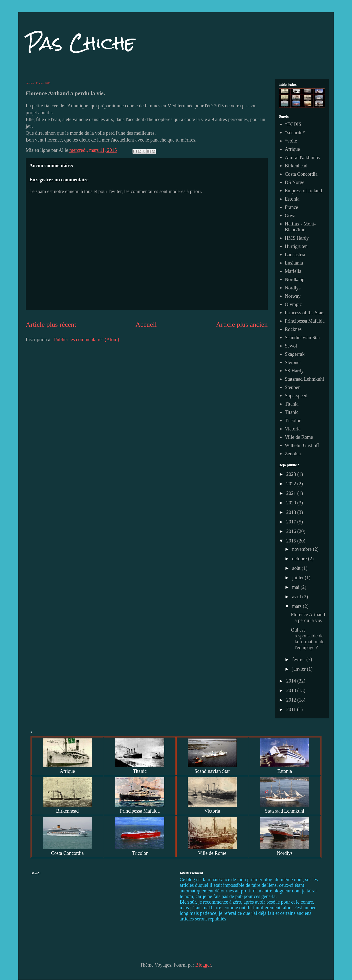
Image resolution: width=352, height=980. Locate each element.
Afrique (292, 149)
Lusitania (294, 263)
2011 (292, 709)
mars (297, 606)
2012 (292, 700)
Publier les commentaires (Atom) (87, 339)
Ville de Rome (299, 437)
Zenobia (293, 454)
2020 (292, 503)
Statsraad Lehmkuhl (304, 379)
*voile (291, 141)
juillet (298, 578)
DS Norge (295, 182)
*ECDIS (293, 124)
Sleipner (293, 362)
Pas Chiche (80, 43)
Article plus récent (51, 324)
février (299, 659)
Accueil (146, 324)
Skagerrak (295, 354)
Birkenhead (296, 166)
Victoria (293, 429)
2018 (292, 512)
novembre (302, 549)
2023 (292, 474)
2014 (292, 681)
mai (296, 587)
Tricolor (293, 420)
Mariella (293, 271)
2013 (292, 690)
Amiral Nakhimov (303, 157)
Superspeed (296, 396)
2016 (292, 531)
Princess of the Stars (305, 313)
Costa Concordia (301, 174)
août (297, 568)
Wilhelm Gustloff (302, 445)
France (291, 207)
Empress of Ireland (303, 191)
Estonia (292, 199)
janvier (300, 669)
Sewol (291, 346)
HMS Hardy (297, 238)
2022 (292, 484)
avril (297, 597)
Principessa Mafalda (305, 321)
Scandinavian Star (302, 337)
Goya (290, 215)
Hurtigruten (296, 246)
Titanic (292, 412)
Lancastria (295, 255)
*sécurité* (295, 133)
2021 (292, 493)
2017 (292, 522)
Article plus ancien (242, 324)
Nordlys (293, 288)
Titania (292, 404)
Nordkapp (295, 279)
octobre (300, 559)
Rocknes (293, 329)
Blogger (203, 965)
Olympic (293, 304)
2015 (292, 541)
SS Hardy (294, 371)
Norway (293, 296)
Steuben (293, 387)
